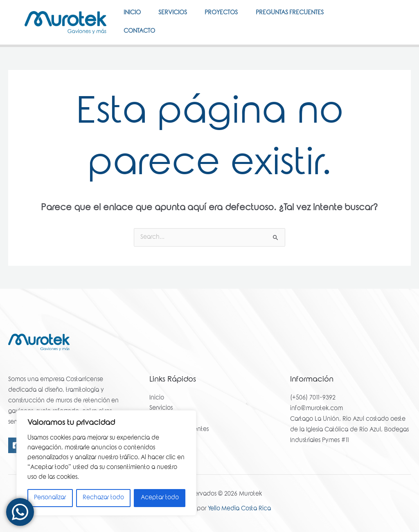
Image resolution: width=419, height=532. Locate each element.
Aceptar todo (160, 498)
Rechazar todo (103, 498)
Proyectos (228, 20)
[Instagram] (383, 41)
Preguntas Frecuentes (299, 20)
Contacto (141, 52)
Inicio (133, 20)
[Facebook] (381, 30)
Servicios (177, 20)
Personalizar (50, 498)
